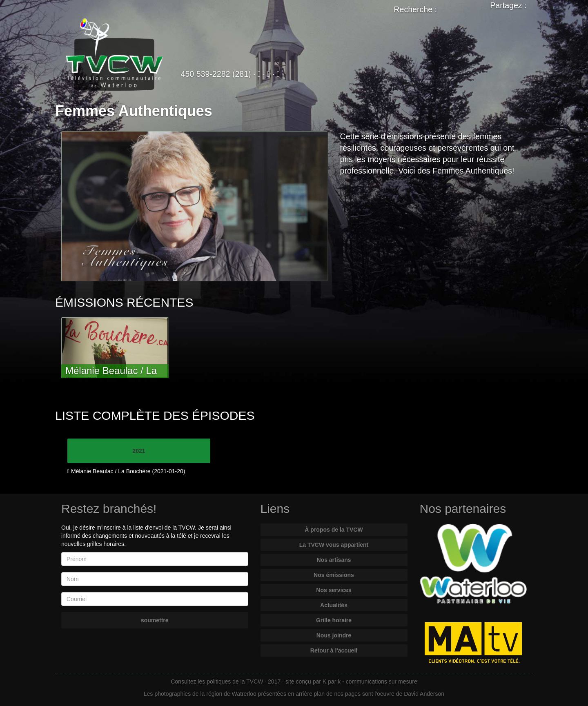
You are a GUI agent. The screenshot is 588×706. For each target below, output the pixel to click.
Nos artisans (334, 560)
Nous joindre (334, 635)
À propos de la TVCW (334, 530)
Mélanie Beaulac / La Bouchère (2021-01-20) (126, 471)
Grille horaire (334, 620)
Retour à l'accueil (334, 650)
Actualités (334, 605)
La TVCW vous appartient (334, 545)
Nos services (334, 590)
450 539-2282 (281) (216, 74)
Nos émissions (334, 575)
